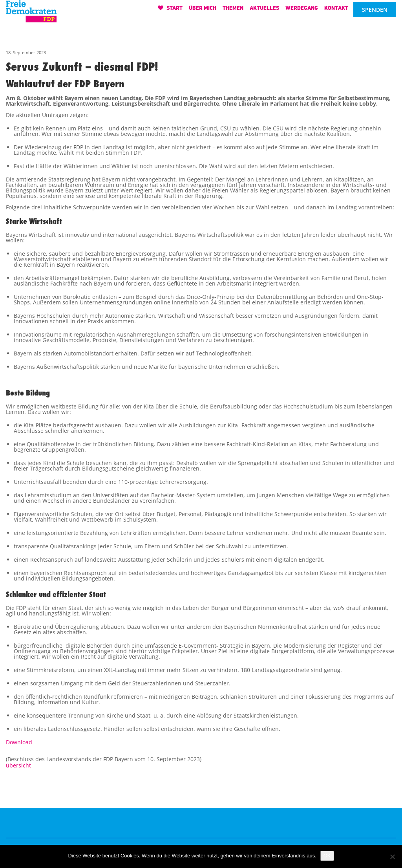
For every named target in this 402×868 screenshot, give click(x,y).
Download (19, 742)
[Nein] (392, 857)
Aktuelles (264, 11)
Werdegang (302, 11)
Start (170, 11)
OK (327, 856)
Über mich (203, 11)
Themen (233, 11)
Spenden (375, 13)
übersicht (18, 765)
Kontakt (336, 11)
